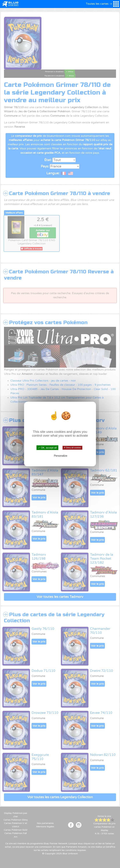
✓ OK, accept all (47, 448)
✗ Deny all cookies (72, 448)
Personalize (61, 456)
